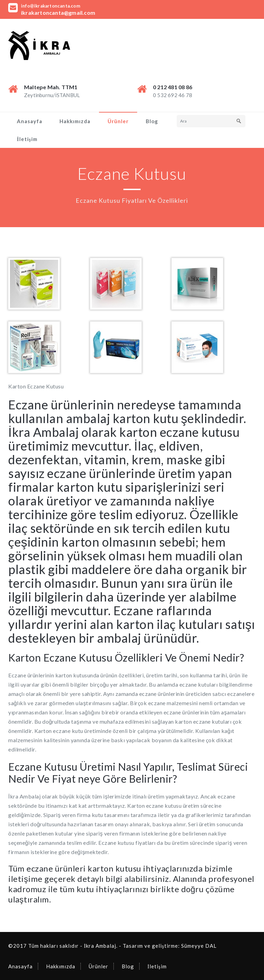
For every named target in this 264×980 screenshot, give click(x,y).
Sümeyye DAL (199, 946)
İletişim (27, 139)
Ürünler (118, 121)
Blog (152, 121)
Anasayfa (30, 121)
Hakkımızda (75, 121)
